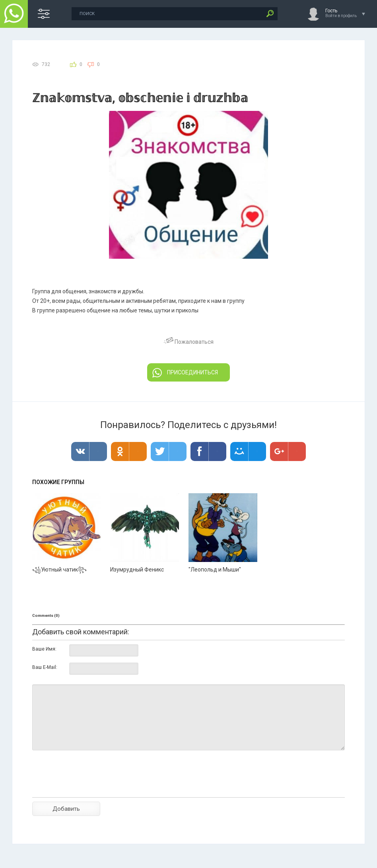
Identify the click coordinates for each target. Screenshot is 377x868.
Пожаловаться (189, 342)
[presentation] (93, 788)
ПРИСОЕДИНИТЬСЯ (185, 373)
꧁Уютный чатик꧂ (59, 570)
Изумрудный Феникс (137, 570)
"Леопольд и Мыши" (215, 570)
